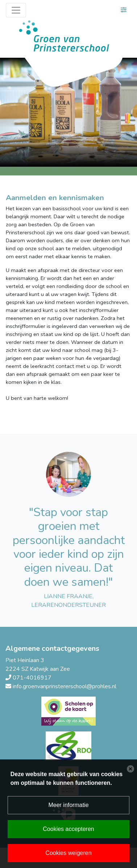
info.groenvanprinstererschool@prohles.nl (65, 686)
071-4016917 (32, 678)
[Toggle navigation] (16, 10)
